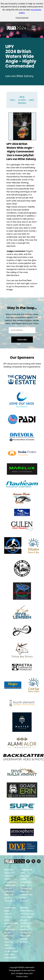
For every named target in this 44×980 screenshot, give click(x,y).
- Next (31, 100)
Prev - (13, 100)
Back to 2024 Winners (22, 100)
